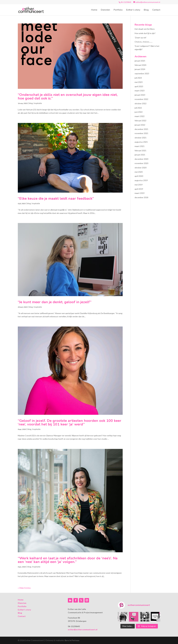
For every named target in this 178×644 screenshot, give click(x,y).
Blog (146, 10)
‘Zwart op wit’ (141, 38)
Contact (156, 10)
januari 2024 (140, 69)
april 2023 (139, 86)
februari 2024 (140, 65)
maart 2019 (140, 193)
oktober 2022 (141, 103)
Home (94, 10)
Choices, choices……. (144, 42)
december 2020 (141, 159)
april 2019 (139, 189)
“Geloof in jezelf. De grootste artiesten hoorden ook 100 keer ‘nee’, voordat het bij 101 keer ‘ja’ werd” (70, 422)
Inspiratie (38, 103)
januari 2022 (140, 125)
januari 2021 (140, 155)
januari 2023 (140, 95)
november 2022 (141, 99)
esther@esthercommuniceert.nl (83, 629)
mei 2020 (139, 172)
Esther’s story (133, 10)
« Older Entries (24, 588)
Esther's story (24, 610)
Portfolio (118, 10)
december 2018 (141, 197)
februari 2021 (140, 150)
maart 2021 (140, 146)
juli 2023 (138, 78)
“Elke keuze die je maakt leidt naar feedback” (56, 199)
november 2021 (141, 133)
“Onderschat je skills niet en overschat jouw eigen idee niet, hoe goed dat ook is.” (68, 97)
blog (31, 103)
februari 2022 (140, 121)
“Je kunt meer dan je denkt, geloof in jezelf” (55, 302)
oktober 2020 (141, 168)
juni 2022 (139, 112)
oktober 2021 (141, 138)
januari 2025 (140, 61)
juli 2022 (138, 108)
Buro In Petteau (72, 640)
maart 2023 (140, 91)
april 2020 (139, 176)
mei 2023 (139, 82)
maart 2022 (140, 116)
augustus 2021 (141, 142)
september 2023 (142, 73)
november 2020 (141, 163)
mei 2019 (139, 185)
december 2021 (141, 129)
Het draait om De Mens (145, 29)
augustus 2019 (141, 180)
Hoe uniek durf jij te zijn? (145, 33)
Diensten (105, 10)
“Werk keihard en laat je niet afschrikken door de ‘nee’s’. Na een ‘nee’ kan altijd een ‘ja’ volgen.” (68, 560)
